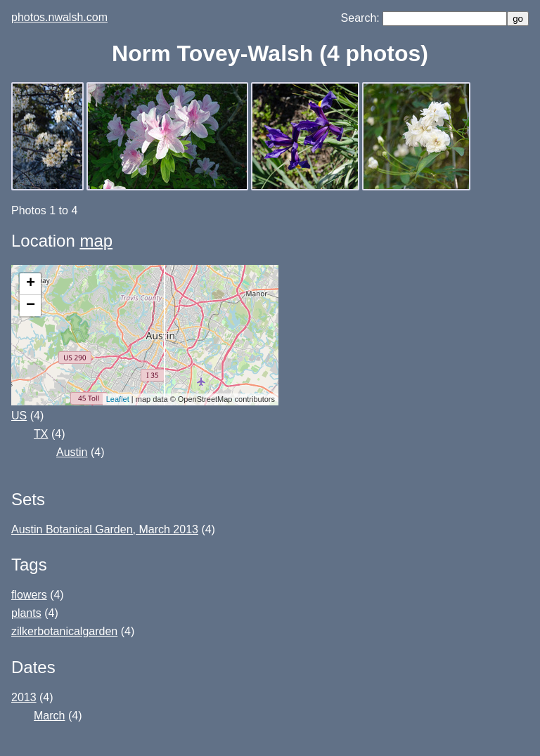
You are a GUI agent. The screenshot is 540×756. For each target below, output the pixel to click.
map (96, 241)
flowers (29, 595)
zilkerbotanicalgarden (64, 631)
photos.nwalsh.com (59, 17)
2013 (24, 697)
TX (41, 434)
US (19, 416)
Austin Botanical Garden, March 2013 (105, 529)
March (49, 716)
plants (26, 613)
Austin (72, 452)
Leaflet (118, 399)
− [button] (31, 306)
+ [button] (31, 284)
